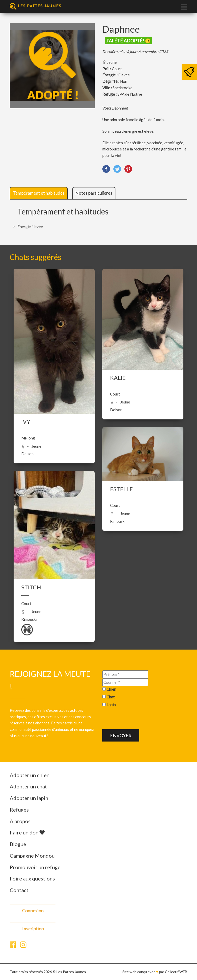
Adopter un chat (28, 786)
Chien (111, 689)
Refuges (19, 810)
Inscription (33, 929)
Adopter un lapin (29, 798)
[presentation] (141, 719)
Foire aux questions (32, 878)
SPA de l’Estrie (130, 94)
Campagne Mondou (32, 856)
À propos (20, 821)
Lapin (111, 704)
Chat (111, 697)
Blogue (18, 844)
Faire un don (27, 832)
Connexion (33, 911)
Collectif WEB (176, 972)
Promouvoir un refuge (35, 867)
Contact (19, 890)
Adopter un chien (30, 775)
